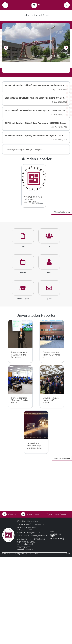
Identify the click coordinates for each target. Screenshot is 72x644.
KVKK (68, 554)
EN (39, 5)
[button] (29, 73)
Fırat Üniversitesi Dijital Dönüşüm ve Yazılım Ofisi (22, 554)
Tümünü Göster (62, 212)
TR (34, 5)
